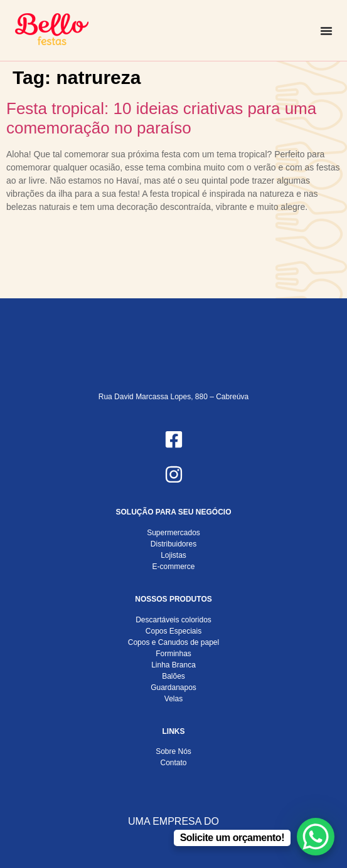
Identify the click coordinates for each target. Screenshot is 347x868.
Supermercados (173, 533)
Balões (173, 676)
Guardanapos (173, 688)
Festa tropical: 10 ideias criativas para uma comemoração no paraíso (161, 118)
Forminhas (173, 654)
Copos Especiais (173, 631)
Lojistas (173, 555)
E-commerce (173, 567)
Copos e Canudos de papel (173, 642)
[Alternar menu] (326, 31)
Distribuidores (173, 544)
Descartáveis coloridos (173, 620)
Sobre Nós (173, 751)
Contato (173, 763)
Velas (173, 699)
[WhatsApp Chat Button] (316, 837)
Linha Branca (173, 665)
